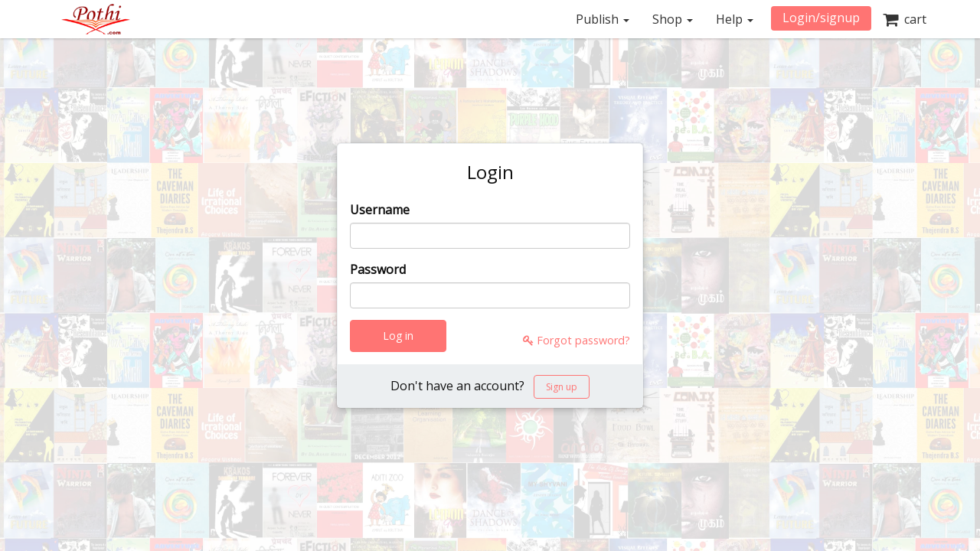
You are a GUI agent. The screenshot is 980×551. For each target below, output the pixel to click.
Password (378, 269)
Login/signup (821, 18)
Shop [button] (673, 19)
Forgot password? (577, 340)
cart (905, 19)
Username (380, 210)
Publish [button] (603, 19)
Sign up (562, 387)
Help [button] (735, 19)
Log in (398, 336)
